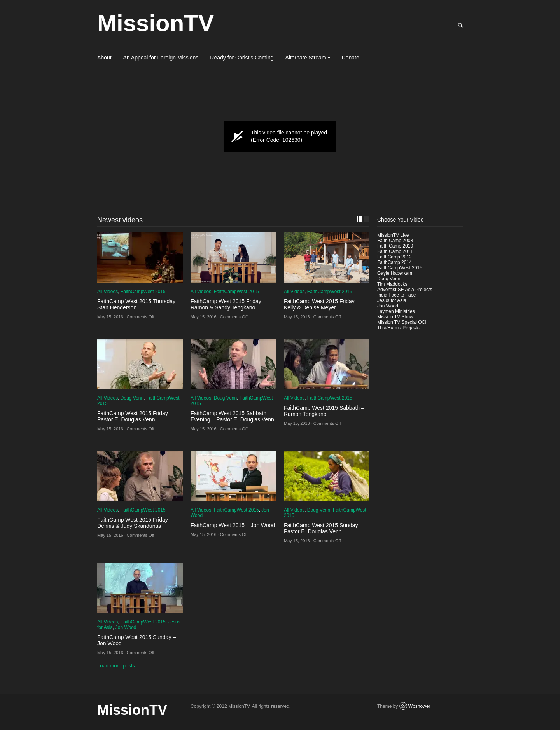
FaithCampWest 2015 (143, 292)
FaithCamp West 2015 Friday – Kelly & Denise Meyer (322, 304)
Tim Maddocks (392, 284)
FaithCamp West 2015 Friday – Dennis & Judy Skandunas (135, 523)
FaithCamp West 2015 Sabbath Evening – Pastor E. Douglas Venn (232, 416)
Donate (351, 58)
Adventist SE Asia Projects (405, 290)
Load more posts (116, 666)
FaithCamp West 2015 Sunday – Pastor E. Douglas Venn (323, 528)
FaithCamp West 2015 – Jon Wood (233, 525)
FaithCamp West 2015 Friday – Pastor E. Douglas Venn (135, 416)
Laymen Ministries (396, 311)
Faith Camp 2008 (395, 241)
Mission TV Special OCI (402, 322)
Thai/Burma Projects (398, 328)
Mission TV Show (395, 317)
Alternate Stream (306, 58)
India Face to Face (396, 295)
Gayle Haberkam (395, 273)
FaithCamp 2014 (395, 262)
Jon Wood (126, 627)
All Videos (108, 292)
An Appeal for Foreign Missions (161, 58)
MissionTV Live (393, 235)
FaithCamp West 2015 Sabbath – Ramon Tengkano (324, 411)
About (104, 58)
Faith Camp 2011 (395, 251)
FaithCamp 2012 (395, 257)
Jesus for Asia (392, 300)
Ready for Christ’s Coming (242, 58)
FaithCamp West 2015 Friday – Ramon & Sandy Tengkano (228, 304)
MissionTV (156, 23)
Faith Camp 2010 (395, 246)
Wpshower (419, 706)
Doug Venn (132, 398)
